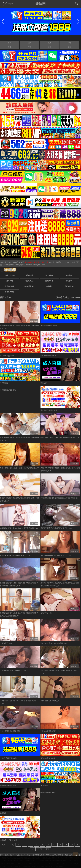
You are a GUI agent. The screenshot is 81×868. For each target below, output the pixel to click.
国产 (30, 43)
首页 (10, 43)
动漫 (49, 47)
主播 (49, 43)
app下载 (8, 4)
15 (25, 845)
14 (19, 845)
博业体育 (69, 281)
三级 (30, 47)
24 (78, 845)
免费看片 (49, 286)
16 (31, 845)
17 (36, 845)
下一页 (40, 849)
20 (54, 845)
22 (66, 845)
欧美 (10, 47)
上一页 (11, 845)
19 (48, 845)
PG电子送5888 (10, 275)
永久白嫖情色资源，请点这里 (37, 262)
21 (60, 845)
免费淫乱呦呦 (10, 286)
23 (72, 845)
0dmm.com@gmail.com (36, 265)
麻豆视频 (69, 275)
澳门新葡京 (29, 275)
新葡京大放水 (10, 292)
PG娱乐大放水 (29, 286)
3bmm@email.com (11, 265)
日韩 (69, 43)
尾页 (47, 849)
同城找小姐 (49, 281)
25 (33, 849)
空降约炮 (10, 281)
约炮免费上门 (29, 281)
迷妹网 (40, 4)
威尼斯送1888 (69, 286)
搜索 (69, 47)
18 (42, 845)
